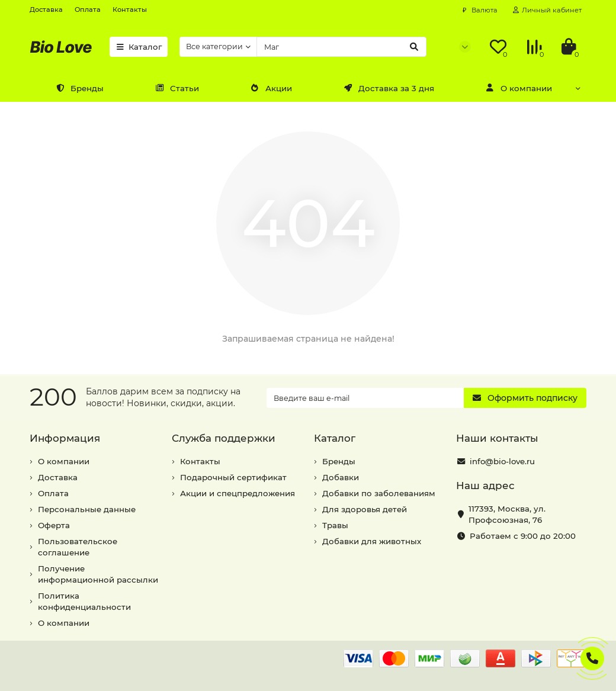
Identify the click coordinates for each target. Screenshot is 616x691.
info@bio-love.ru (502, 461)
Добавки (341, 477)
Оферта (54, 525)
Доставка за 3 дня (389, 88)
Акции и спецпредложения (238, 493)
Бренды (80, 88)
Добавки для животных (372, 541)
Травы (335, 525)
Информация (65, 438)
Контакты (130, 9)
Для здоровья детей (365, 509)
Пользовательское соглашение (78, 547)
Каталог (139, 47)
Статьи (177, 88)
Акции (271, 88)
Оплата (88, 9)
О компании (519, 88)
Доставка (46, 9)
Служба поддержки (224, 438)
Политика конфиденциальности (84, 601)
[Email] (365, 398)
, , (507, 514)
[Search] (341, 47)
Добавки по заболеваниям (379, 493)
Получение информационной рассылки (98, 574)
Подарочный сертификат (233, 477)
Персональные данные (87, 509)
